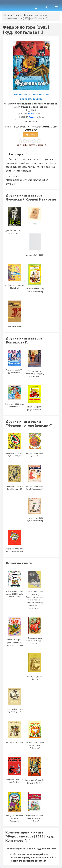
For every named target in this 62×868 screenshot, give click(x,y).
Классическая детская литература (31, 95)
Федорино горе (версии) (36, 15)
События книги (31, 122)
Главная (8, 15)
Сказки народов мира (31, 99)
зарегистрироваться (34, 861)
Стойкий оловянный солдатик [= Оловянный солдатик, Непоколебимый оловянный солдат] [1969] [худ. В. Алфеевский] (35, 593)
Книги (18, 15)
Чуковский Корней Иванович (27, 104)
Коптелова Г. (51, 104)
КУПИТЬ (31, 135)
